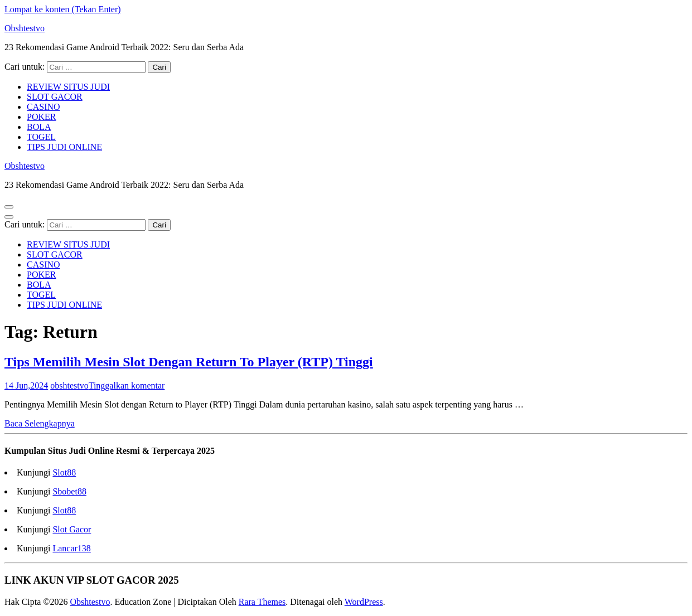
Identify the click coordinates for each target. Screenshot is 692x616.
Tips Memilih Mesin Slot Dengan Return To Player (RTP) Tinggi (189, 362)
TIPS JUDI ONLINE (64, 147)
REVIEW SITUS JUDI (68, 87)
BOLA (39, 127)
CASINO (43, 107)
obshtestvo (69, 385)
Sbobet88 (69, 491)
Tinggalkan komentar (127, 385)
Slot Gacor (72, 529)
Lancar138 (71, 548)
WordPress (364, 602)
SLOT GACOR (55, 97)
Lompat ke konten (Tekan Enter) (63, 9)
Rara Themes (262, 602)
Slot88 (64, 472)
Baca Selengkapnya (40, 423)
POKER (41, 117)
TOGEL (41, 137)
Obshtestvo (25, 28)
